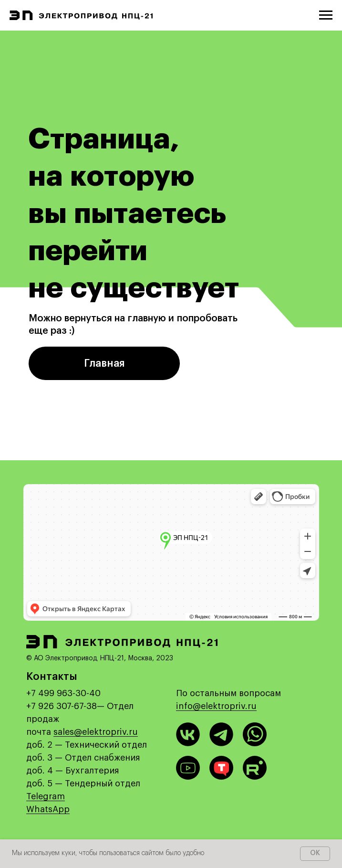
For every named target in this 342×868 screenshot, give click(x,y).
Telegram (46, 796)
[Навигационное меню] (326, 15)
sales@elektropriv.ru (96, 732)
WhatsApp (48, 809)
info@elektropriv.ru (216, 706)
